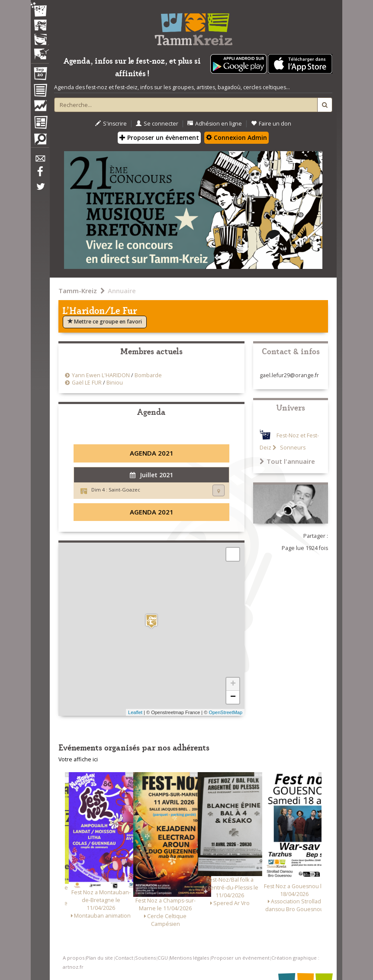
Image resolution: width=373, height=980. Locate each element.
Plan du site (100, 958)
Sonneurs (292, 448)
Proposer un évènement (159, 137)
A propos (74, 958)
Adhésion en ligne (215, 124)
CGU (163, 958)
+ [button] (233, 684)
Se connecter (157, 124)
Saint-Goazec (124, 490)
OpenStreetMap (225, 712)
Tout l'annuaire (287, 461)
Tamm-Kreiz (78, 291)
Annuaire (122, 291)
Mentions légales (189, 958)
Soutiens (145, 958)
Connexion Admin (236, 137)
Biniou (115, 383)
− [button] (233, 697)
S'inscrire (111, 124)
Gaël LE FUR (87, 383)
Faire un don (271, 124)
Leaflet (135, 712)
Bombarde (148, 375)
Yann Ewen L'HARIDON (101, 375)
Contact (124, 958)
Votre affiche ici (78, 759)
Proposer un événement (240, 958)
